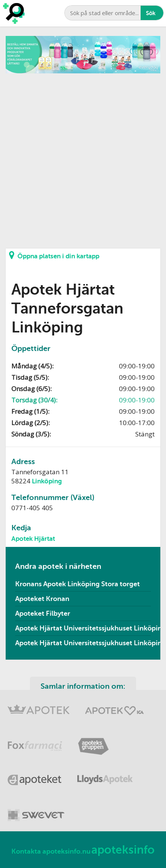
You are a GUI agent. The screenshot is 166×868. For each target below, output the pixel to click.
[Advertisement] (83, 156)
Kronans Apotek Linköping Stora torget (78, 584)
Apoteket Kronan (42, 599)
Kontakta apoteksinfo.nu (51, 851)
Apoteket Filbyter (43, 613)
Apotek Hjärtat (33, 539)
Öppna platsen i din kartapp (54, 255)
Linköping (47, 481)
